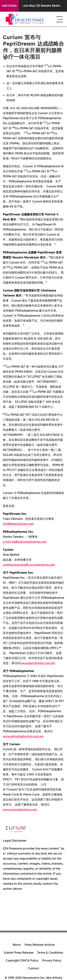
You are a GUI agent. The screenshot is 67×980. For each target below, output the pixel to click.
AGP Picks (9, 6)
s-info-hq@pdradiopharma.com (25, 542)
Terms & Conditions (50, 953)
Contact (34, 968)
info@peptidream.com (18, 524)
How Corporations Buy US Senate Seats (34, 6)
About (17, 945)
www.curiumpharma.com (20, 809)
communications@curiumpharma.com (29, 565)
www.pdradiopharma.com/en (23, 736)
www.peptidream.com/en (38, 663)
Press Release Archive (40, 945)
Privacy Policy (52, 960)
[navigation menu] (59, 19)
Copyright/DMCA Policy (22, 960)
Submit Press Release (19, 953)
